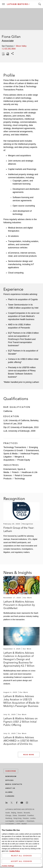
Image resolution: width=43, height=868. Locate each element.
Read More (29, 755)
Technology (20, 479)
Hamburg (9, 818)
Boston (20, 813)
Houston (26, 818)
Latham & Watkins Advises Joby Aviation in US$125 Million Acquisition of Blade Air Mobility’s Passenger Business (21, 701)
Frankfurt (30, 815)
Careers (10, 796)
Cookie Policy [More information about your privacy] (15, 851)
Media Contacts (14, 784)
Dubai (15, 815)
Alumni (9, 792)
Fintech (15, 472)
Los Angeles (10, 821)
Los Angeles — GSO (13, 824)
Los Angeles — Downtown (25, 821)
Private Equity (24, 460)
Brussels (27, 813)
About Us (10, 788)
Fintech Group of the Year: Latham (19, 529)
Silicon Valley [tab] (21, 46)
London (33, 818)
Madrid (24, 824)
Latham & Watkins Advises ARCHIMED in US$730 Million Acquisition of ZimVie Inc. (21, 741)
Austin (8, 813)
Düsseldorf (22, 815)
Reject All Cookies (21, 856)
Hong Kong (17, 818)
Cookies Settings (8, 866)
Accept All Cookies (21, 861)
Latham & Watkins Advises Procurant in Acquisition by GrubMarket (19, 605)
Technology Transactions (15, 447)
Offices (10, 780)
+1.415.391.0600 (9, 49)
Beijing (14, 813)
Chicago (8, 815)
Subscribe (11, 771)
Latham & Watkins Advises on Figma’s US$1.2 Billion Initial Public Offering (21, 722)
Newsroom (11, 776)
